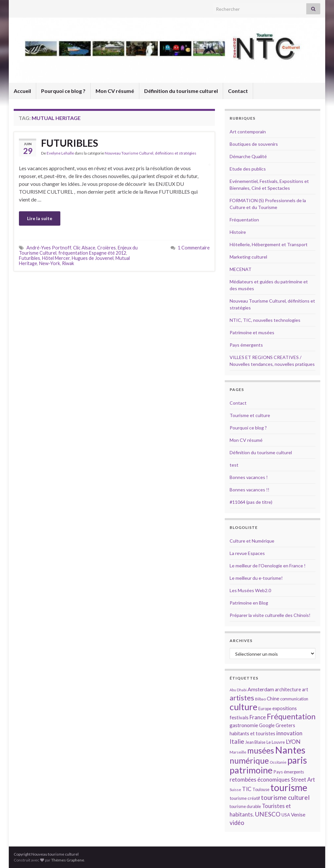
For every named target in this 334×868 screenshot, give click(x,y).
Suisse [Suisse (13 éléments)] (235, 790)
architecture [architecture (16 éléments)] (288, 689)
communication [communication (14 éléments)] (294, 699)
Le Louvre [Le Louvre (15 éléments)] (276, 742)
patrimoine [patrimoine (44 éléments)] (251, 770)
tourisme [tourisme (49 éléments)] (289, 787)
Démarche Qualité (248, 156)
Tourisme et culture (250, 415)
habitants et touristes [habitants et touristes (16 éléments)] (252, 733)
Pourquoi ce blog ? (63, 91)
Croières (106, 248)
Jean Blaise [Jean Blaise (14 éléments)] (255, 742)
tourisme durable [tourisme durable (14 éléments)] (245, 806)
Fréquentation (244, 220)
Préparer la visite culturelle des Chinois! (270, 615)
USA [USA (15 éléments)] (286, 815)
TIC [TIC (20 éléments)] (247, 789)
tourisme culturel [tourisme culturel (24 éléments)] (285, 797)
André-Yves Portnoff (49, 248)
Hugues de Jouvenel (93, 258)
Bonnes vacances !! (250, 490)
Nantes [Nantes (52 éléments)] (290, 750)
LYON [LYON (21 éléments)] (293, 742)
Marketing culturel (248, 257)
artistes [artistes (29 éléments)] (242, 698)
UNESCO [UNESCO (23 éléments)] (268, 814)
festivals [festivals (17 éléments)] (239, 717)
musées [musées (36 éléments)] (261, 750)
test (234, 465)
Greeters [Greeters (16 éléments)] (285, 725)
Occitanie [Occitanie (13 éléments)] (278, 762)
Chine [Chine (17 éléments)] (273, 698)
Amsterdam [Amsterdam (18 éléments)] (261, 689)
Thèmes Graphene (68, 860)
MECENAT (241, 269)
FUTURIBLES (70, 143)
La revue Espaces (247, 553)
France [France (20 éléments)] (258, 717)
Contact (238, 91)
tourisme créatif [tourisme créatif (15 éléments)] (245, 798)
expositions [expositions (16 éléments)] (285, 708)
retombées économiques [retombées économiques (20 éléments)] (260, 779)
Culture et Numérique (252, 541)
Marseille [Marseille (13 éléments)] (238, 752)
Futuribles (30, 258)
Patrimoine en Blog (249, 603)
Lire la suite (40, 218)
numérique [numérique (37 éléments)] (249, 760)
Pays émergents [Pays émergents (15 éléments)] (289, 772)
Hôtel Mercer (56, 258)
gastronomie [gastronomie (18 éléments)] (244, 725)
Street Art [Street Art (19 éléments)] (303, 780)
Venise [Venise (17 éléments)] (298, 815)
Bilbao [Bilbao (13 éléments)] (260, 699)
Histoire (238, 232)
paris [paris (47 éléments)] (297, 760)
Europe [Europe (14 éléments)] (265, 709)
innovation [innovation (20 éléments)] (289, 733)
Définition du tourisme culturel (181, 91)
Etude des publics (248, 169)
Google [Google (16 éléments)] (267, 725)
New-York (50, 263)
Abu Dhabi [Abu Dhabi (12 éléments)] (238, 690)
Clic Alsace (84, 248)
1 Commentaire (194, 248)
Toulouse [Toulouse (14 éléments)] (261, 789)
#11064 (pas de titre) (251, 502)
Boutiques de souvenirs (254, 144)
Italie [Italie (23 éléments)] (237, 741)
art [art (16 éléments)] (305, 689)
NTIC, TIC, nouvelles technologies (265, 320)
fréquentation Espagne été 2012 (92, 253)
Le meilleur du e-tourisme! (256, 578)
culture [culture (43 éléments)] (243, 707)
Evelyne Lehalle (60, 153)
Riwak (68, 263)
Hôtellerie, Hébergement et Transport (269, 244)
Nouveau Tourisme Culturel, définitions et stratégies (151, 153)
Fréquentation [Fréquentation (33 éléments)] (291, 716)
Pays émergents (246, 345)
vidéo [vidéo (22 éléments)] (237, 823)
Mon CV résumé (115, 91)
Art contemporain (248, 132)
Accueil (22, 91)
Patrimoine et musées (252, 332)
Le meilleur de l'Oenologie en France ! (268, 566)
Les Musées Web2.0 (250, 590)
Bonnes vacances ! (249, 477)
